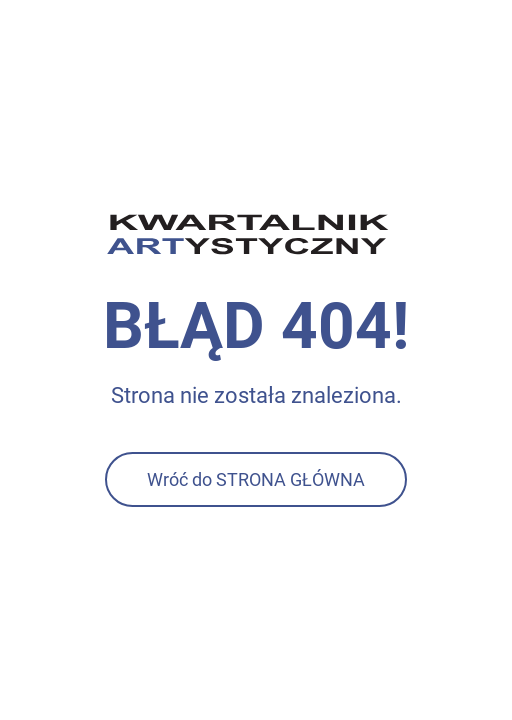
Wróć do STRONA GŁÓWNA (256, 479)
